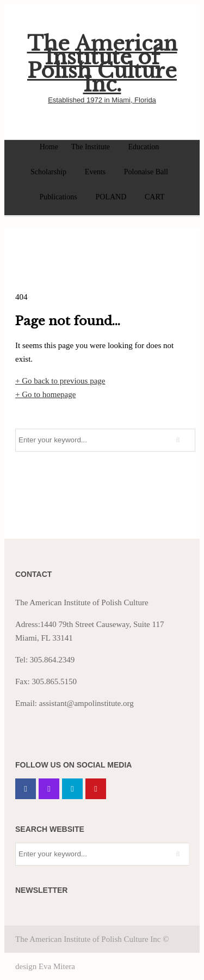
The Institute (91, 147)
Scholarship (48, 172)
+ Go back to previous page (60, 381)
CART (155, 197)
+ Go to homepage (45, 394)
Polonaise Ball (146, 172)
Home (49, 147)
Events (95, 172)
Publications (58, 197)
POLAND (111, 197)
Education (144, 147)
